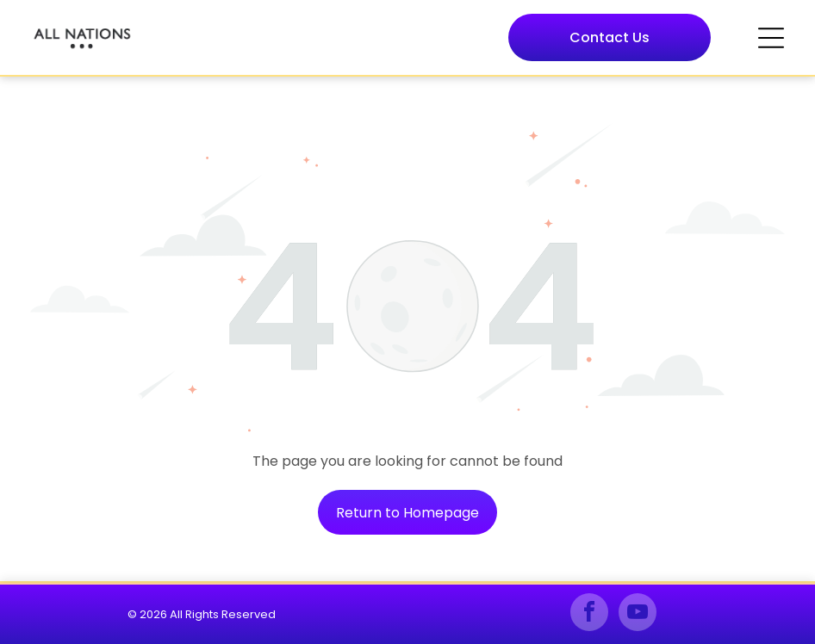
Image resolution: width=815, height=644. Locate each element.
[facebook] (589, 614)
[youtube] (638, 614)
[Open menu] (771, 38)
